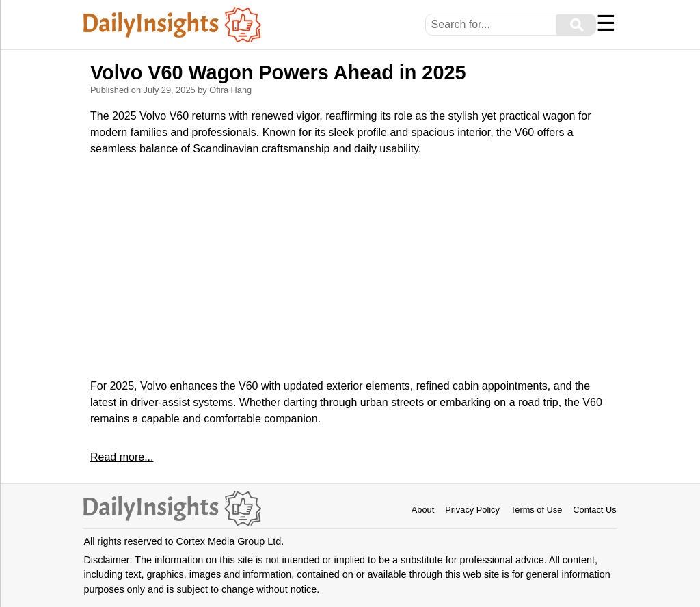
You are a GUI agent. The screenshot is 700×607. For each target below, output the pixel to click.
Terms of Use (536, 510)
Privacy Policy (472, 510)
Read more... (122, 457)
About (423, 510)
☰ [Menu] (606, 23)
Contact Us (594, 510)
